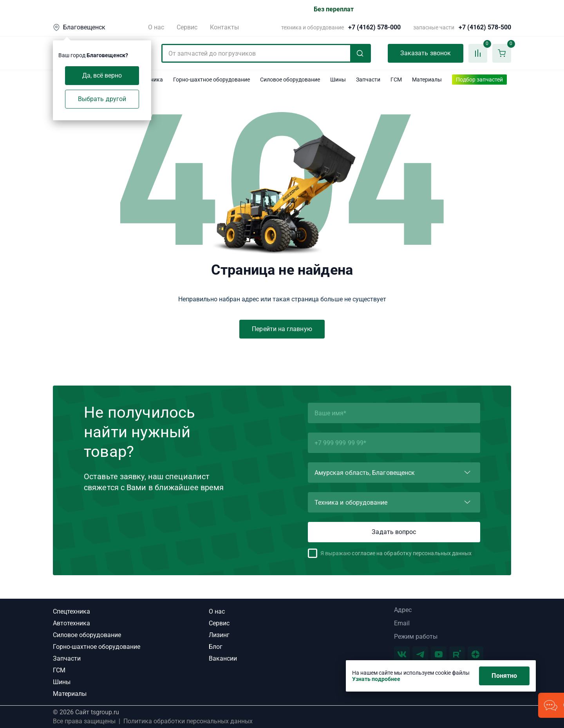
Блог (216, 647)
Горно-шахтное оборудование (97, 647)
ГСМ (59, 670)
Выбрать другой (102, 99)
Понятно (504, 676)
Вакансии (223, 658)
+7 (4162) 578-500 (485, 27)
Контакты (224, 27)
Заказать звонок (426, 53)
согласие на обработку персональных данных (412, 553)
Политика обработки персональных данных (188, 721)
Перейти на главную (282, 329)
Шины (62, 682)
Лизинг (219, 635)
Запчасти (67, 658)
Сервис (187, 27)
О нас (156, 27)
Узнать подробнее (376, 679)
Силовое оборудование (87, 635)
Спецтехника (71, 611)
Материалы (70, 694)
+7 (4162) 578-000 (374, 27)
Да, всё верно (102, 75)
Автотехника (71, 623)
